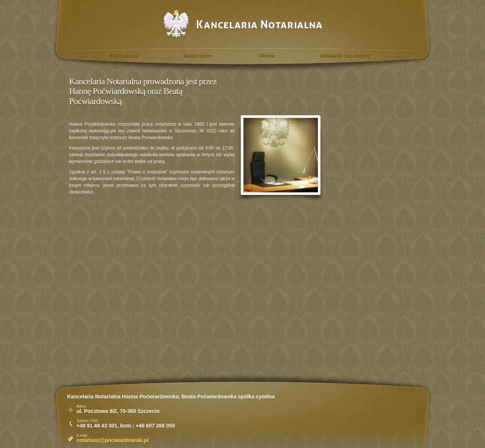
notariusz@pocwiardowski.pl (112, 440)
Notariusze (198, 56)
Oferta (267, 56)
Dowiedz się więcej (345, 56)
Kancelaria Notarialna (243, 24)
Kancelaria (124, 56)
